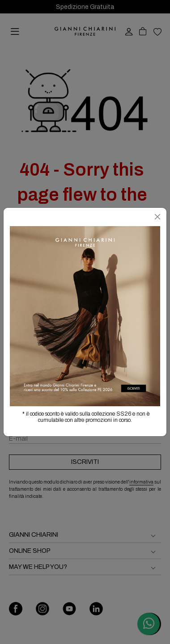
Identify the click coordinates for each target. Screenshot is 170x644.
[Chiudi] (157, 217)
